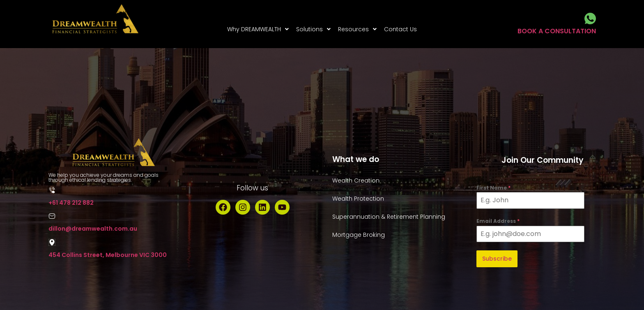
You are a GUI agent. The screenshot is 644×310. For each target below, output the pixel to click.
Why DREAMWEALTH (258, 29)
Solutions (313, 29)
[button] (258, 29)
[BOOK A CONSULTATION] (590, 19)
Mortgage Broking (359, 235)
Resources (357, 29)
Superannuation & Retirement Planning (389, 217)
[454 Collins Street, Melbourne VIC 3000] (52, 242)
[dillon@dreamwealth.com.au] (52, 216)
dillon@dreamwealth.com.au (93, 229)
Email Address (498, 221)
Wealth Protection (358, 199)
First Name (493, 188)
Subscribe (497, 259)
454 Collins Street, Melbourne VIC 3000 (108, 255)
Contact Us (400, 29)
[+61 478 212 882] (52, 190)
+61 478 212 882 (71, 203)
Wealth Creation (356, 180)
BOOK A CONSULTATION (557, 31)
